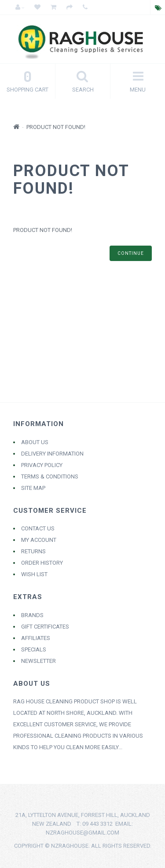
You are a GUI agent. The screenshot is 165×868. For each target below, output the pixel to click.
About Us (35, 442)
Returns (33, 551)
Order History (42, 563)
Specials (34, 649)
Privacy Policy (42, 465)
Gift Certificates (45, 627)
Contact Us (38, 528)
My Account (39, 540)
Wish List (34, 574)
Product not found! (56, 127)
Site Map (33, 488)
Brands (32, 615)
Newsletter (38, 661)
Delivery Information (52, 454)
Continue (131, 253)
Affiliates (36, 638)
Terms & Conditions (50, 476)
